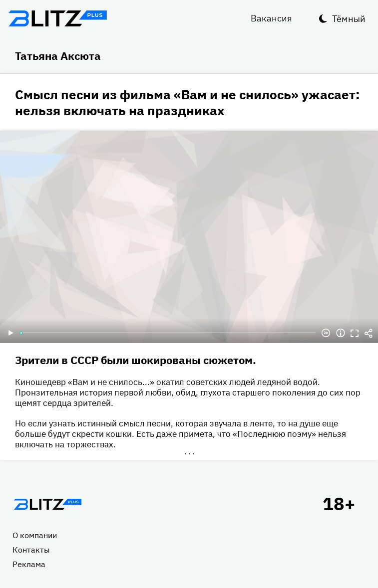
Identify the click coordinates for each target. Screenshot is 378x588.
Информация (341, 333)
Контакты (31, 550)
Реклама (29, 564)
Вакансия (271, 18)
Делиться (369, 333)
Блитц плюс (57, 18)
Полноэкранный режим (355, 333)
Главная (47, 504)
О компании (35, 535)
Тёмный (349, 19)
